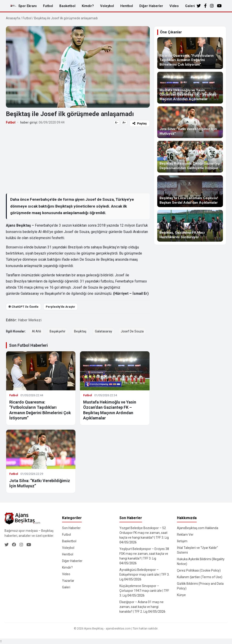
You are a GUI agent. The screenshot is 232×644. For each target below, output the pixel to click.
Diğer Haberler (151, 6)
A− (117, 123)
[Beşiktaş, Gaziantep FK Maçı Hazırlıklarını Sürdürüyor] (190, 226)
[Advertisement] (78, 160)
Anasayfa (13, 18)
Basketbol (67, 6)
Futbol (48, 6)
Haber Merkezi (30, 320)
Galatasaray (104, 331)
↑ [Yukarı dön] (1, 641)
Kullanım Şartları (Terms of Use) (200, 577)
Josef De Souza (132, 331)
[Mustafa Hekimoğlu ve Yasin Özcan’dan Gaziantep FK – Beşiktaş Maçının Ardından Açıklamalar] (190, 88)
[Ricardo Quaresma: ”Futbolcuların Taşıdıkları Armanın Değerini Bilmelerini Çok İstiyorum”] (190, 53)
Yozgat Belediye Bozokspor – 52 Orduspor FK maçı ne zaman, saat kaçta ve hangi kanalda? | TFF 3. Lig (144, 533)
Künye (181, 595)
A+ (124, 123)
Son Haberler (71, 528)
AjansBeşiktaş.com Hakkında (198, 528)
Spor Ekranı (28, 6)
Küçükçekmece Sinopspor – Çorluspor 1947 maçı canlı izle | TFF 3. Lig (144, 591)
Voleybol (107, 6)
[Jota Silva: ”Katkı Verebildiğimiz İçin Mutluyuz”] (190, 122)
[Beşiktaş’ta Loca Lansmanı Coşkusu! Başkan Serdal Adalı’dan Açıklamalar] (190, 191)
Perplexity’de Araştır (60, 307)
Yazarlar (68, 581)
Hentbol (127, 6)
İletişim (182, 541)
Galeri (190, 6)
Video (174, 6)
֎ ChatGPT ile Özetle (23, 307)
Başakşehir (58, 331)
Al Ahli (36, 331)
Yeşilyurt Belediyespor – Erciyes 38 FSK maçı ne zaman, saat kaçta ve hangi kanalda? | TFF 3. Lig (144, 554)
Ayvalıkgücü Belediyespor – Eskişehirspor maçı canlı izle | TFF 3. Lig (144, 575)
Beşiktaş (80, 331)
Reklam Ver (185, 535)
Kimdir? (88, 6)
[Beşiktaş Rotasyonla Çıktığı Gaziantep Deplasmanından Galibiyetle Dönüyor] (190, 157)
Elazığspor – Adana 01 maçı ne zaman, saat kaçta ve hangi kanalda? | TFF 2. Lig (141, 607)
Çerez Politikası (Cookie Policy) (199, 570)
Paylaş (140, 123)
